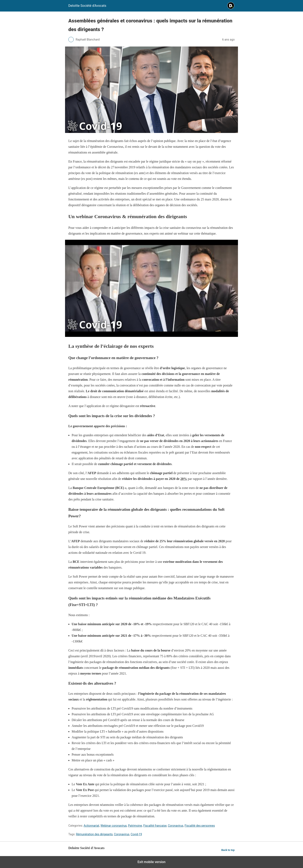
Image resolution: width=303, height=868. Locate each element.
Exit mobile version (151, 862)
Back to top (228, 850)
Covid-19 (136, 834)
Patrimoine (135, 826)
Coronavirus (176, 826)
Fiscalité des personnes (200, 826)
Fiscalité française (155, 826)
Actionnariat (91, 826)
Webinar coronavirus (114, 826)
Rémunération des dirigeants (94, 834)
